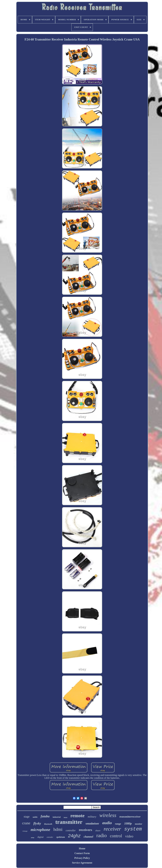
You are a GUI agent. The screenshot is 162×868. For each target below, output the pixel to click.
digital (40, 837)
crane (26, 823)
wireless (108, 815)
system (133, 829)
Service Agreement (82, 863)
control (116, 836)
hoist (65, 817)
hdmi (58, 829)
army (33, 838)
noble (35, 817)
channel (88, 837)
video (129, 836)
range (118, 824)
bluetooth (48, 824)
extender (50, 837)
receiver (112, 829)
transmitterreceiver (130, 817)
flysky (37, 823)
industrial (57, 817)
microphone (40, 830)
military (92, 817)
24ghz (74, 836)
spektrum (61, 837)
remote (77, 816)
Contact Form (82, 853)
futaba (45, 816)
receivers (85, 830)
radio (102, 835)
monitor (139, 824)
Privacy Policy (82, 858)
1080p (128, 823)
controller (71, 830)
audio (107, 823)
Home (82, 848)
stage (27, 817)
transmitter (69, 822)
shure (98, 831)
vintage (25, 831)
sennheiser (92, 823)
